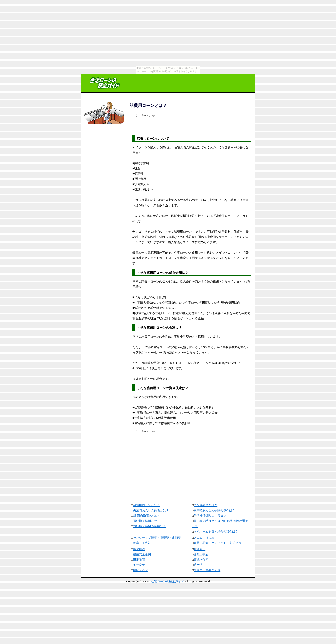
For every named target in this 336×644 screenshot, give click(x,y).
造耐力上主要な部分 (207, 570)
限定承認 (139, 560)
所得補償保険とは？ (146, 516)
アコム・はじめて (205, 538)
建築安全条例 (142, 554)
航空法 (198, 565)
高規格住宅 (201, 560)
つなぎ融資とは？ (205, 505)
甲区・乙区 (141, 570)
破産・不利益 (142, 543)
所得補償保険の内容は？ (210, 516)
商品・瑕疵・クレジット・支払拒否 (217, 543)
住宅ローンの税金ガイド (168, 581)
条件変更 (139, 565)
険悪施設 (139, 549)
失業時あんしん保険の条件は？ (214, 510)
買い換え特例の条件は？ (149, 526)
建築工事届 (201, 554)
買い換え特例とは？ (146, 521)
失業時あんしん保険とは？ (151, 510)
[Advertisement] (103, 140)
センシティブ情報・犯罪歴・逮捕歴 (157, 538)
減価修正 (199, 549)
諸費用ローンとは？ (146, 505)
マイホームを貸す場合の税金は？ (216, 531)
